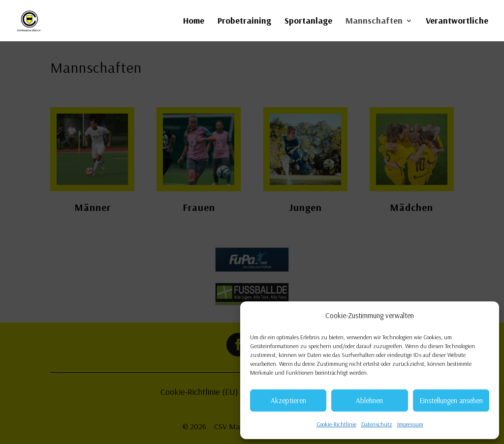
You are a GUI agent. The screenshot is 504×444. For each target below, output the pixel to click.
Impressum (410, 424)
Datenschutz (377, 424)
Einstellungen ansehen (451, 400)
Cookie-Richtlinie (336, 424)
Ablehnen (369, 400)
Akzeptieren (288, 400)
